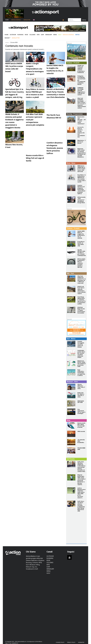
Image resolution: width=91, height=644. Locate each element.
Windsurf (49, 35)
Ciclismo (32, 35)
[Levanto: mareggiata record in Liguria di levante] (71, 344)
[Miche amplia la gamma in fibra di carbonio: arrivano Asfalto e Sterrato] (71, 261)
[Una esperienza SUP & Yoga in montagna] (71, 412)
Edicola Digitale (16, 20)
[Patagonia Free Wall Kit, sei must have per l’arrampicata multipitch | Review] (71, 78)
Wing (55, 35)
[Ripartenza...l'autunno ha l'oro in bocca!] (71, 143)
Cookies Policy (60, 642)
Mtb (38, 35)
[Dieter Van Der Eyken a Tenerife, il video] (71, 395)
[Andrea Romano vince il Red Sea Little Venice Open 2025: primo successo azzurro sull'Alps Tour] (71, 491)
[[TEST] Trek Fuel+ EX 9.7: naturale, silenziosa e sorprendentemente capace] (71, 289)
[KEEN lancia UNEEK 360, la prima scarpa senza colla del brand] (71, 168)
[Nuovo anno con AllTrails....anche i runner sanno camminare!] (71, 119)
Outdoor (13, 35)
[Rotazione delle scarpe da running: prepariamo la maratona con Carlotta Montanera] (71, 151)
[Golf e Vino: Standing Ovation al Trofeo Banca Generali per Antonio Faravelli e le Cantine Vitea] (71, 464)
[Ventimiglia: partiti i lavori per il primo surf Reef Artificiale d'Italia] (71, 353)
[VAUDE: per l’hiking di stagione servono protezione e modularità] (71, 68)
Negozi (7, 38)
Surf (42, 35)
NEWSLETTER (27, 20)
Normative (81, 642)
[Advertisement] (79, 532)
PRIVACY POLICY (71, 642)
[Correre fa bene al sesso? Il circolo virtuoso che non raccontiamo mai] (71, 130)
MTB (48, 565)
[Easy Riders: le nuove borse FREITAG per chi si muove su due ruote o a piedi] (71, 177)
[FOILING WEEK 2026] (71, 450)
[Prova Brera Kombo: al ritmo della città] (71, 244)
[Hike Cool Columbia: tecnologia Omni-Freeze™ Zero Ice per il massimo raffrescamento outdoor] (71, 101)
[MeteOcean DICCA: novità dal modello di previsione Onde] (71, 363)
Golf (48, 573)
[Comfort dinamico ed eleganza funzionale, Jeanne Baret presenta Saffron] (71, 188)
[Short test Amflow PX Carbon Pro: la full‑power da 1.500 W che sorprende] (71, 279)
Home (7, 20)
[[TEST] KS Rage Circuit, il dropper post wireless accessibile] (71, 310)
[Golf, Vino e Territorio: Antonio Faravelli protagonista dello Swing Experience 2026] (71, 504)
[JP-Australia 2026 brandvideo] (71, 442)
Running (20, 35)
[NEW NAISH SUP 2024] (71, 403)
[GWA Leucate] (71, 434)
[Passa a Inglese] (34, 20)
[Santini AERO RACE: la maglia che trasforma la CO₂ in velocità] (71, 234)
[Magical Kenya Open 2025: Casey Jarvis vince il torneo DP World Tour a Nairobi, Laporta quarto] (71, 477)
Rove (26, 35)
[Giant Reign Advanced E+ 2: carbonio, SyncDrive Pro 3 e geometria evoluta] (71, 299)
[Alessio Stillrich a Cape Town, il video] (71, 387)
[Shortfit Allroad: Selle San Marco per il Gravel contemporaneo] (71, 252)
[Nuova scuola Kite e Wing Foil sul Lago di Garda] (71, 426)
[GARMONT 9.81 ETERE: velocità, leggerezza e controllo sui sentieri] (71, 90)
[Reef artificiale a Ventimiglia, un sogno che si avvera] (71, 372)
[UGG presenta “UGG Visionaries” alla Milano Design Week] (71, 200)
